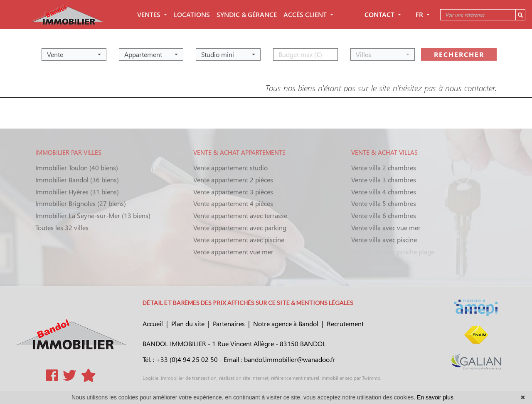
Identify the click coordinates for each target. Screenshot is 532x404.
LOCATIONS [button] (192, 14)
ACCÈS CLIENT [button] (306, 14)
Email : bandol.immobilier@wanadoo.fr (280, 359)
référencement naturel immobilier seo (311, 378)
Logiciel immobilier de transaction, (180, 378)
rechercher (459, 52)
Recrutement (345, 323)
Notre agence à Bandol (286, 323)
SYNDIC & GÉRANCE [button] (247, 14)
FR (420, 14)
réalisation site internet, (244, 378)
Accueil (153, 323)
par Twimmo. (367, 378)
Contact (380, 14)
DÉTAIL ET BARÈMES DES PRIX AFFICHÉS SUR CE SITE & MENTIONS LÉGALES (248, 303)
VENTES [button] (150, 14)
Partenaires (229, 323)
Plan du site (188, 323)
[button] (74, 52)
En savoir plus (435, 397)
